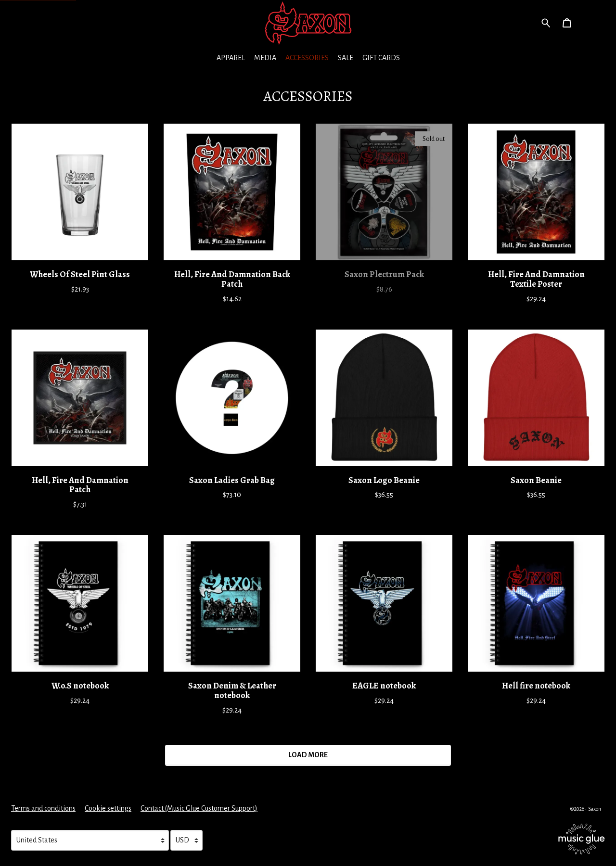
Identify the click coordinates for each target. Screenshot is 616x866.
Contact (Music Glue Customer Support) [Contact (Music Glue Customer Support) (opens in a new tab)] (199, 808)
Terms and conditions (43, 808)
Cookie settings (108, 808)
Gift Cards (381, 58)
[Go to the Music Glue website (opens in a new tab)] (582, 839)
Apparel (231, 58)
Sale (346, 58)
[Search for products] (546, 22)
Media (265, 58)
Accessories (307, 58)
